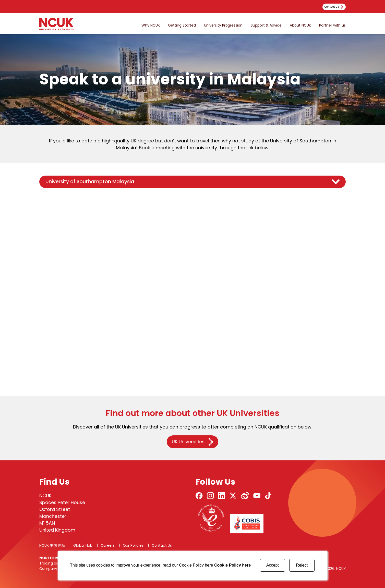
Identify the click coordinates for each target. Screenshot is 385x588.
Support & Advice (266, 25)
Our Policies (133, 546)
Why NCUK (151, 25)
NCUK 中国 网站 (52, 546)
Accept (273, 565)
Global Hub (83, 546)
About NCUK (300, 25)
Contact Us (162, 546)
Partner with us (332, 25)
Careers (108, 546)
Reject (302, 565)
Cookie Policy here (232, 565)
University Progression (223, 25)
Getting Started (182, 25)
